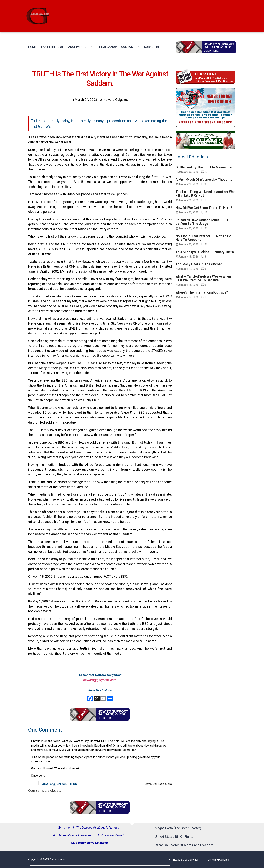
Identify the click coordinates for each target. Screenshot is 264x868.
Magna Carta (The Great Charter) (178, 828)
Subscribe (152, 47)
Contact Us (130, 47)
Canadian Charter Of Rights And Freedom (184, 845)
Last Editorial (52, 47)
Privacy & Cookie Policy (185, 860)
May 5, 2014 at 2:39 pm (158, 784)
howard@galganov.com (100, 680)
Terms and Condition (218, 860)
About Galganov (104, 47)
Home (32, 47)
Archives (77, 47)
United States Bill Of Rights (174, 837)
